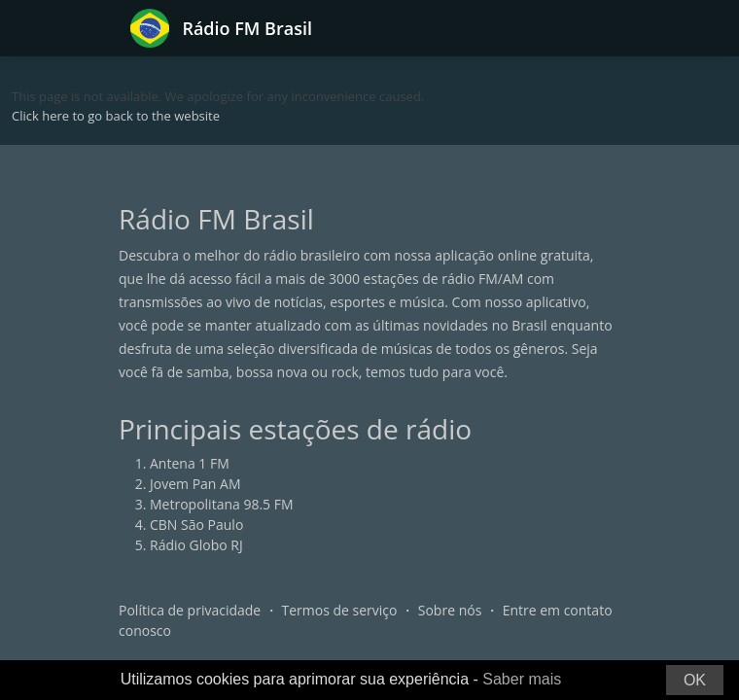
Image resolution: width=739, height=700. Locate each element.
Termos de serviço (340, 610)
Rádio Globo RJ (196, 545)
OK (695, 680)
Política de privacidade (190, 610)
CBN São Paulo (196, 525)
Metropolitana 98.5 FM (222, 504)
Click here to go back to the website (116, 116)
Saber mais (522, 679)
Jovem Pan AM (195, 484)
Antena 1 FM (190, 463)
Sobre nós (450, 610)
